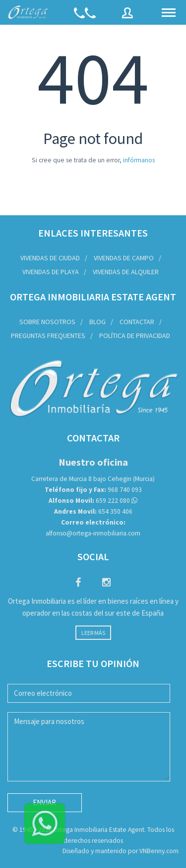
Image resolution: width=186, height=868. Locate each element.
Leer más (93, 633)
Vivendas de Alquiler (126, 272)
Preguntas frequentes (48, 336)
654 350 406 (93, 511)
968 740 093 (93, 490)
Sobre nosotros (47, 322)
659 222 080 (89, 501)
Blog (97, 322)
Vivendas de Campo (124, 258)
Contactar (137, 322)
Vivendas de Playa (51, 272)
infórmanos (139, 160)
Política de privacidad (135, 336)
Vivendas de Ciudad (50, 258)
